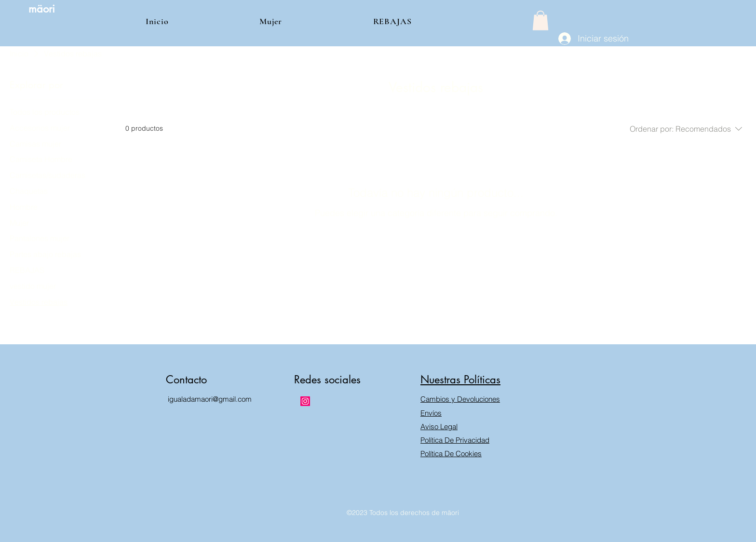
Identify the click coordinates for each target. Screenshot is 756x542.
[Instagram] (305, 401)
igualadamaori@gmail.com (210, 399)
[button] (540, 20)
